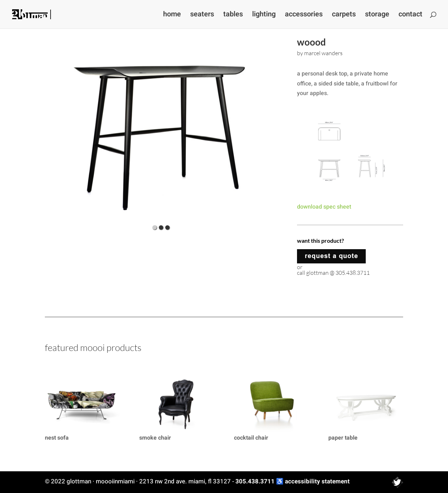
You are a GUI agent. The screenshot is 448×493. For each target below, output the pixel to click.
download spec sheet (324, 207)
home (172, 15)
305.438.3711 (255, 481)
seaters (202, 15)
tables (233, 15)
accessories (304, 15)
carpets (344, 15)
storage (377, 15)
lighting (264, 15)
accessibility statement (317, 481)
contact (410, 15)
